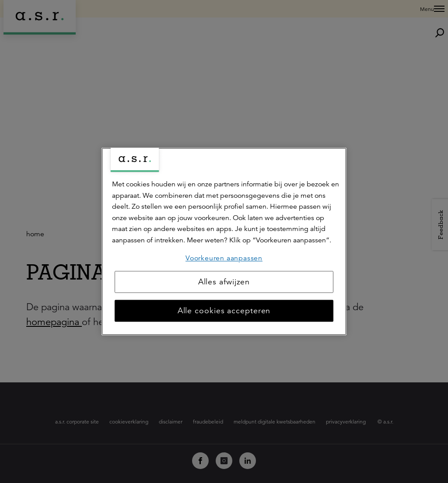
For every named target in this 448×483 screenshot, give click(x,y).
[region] (224, 241)
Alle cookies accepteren (224, 311)
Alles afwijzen (224, 282)
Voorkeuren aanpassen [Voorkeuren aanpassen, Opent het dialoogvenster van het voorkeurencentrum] (224, 258)
